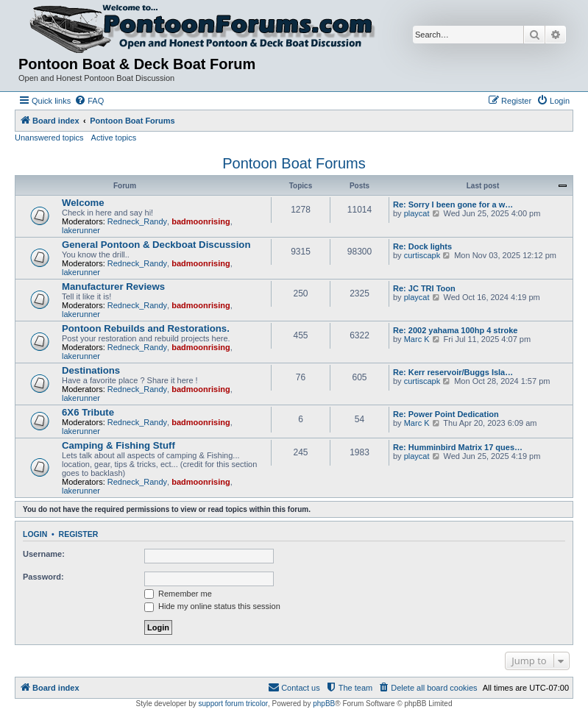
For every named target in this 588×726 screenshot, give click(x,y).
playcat (417, 213)
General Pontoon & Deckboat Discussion (156, 245)
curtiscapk (422, 255)
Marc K (417, 339)
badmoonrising (201, 221)
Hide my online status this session (212, 606)
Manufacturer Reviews (113, 287)
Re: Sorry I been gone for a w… (453, 204)
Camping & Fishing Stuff (118, 445)
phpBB (324, 704)
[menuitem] (89, 101)
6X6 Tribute (88, 412)
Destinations (91, 370)
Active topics (114, 138)
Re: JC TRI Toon (424, 288)
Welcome (83, 203)
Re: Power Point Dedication (446, 414)
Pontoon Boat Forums (294, 163)
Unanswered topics (49, 138)
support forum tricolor (233, 704)
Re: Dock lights (422, 246)
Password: (43, 577)
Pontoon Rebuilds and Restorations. (146, 328)
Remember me (178, 594)
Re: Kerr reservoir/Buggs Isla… (453, 372)
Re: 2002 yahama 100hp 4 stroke (455, 330)
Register (79, 534)
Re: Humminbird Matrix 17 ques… (458, 447)
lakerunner (81, 230)
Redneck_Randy (137, 221)
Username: (44, 554)
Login (35, 534)
